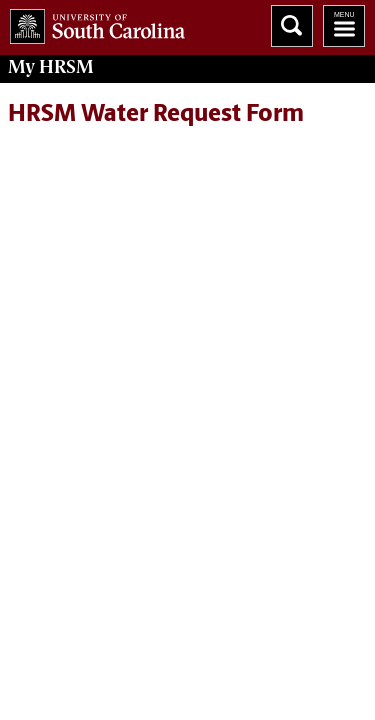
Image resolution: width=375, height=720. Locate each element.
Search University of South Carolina (292, 26)
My (51, 67)
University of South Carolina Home (92, 22)
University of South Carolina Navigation (344, 26)
